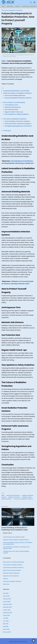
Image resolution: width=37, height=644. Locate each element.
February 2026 (7, 599)
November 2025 (7, 607)
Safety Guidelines (7, 499)
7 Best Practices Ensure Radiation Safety (14, 537)
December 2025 (7, 604)
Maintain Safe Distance (13, 107)
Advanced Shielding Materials (15, 95)
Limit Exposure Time (11, 105)
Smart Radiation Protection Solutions (17, 121)
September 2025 (8, 613)
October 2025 (7, 610)
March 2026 (6, 596)
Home (3, 6)
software (17, 6)
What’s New (10, 6)
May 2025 (6, 624)
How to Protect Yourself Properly (14, 102)
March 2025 (6, 629)
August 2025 (6, 615)
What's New (6, 584)
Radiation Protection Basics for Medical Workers (16, 540)
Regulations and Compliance (11, 576)
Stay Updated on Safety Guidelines (17, 114)
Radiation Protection (14, 497)
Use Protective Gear (11, 109)
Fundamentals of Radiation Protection (13, 568)
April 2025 (6, 626)
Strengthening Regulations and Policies (18, 126)
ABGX (4, 61)
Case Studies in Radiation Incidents (13, 565)
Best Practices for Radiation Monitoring (13, 562)
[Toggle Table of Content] (3, 88)
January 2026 (7, 602)
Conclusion (7, 131)
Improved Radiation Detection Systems (18, 98)
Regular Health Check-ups (14, 112)
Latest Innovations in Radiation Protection (17, 93)
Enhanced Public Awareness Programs (18, 124)
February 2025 (7, 632)
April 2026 (6, 593)
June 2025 (6, 621)
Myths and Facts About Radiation (12, 570)
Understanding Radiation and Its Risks (16, 91)
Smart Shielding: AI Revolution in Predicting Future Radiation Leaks (15, 529)
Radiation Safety (27, 497)
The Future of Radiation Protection (12, 10)
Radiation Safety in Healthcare (11, 573)
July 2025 (6, 618)
